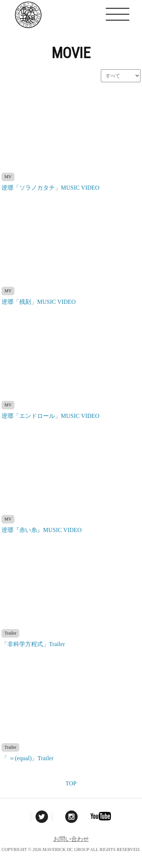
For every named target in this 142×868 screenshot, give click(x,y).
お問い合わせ (71, 839)
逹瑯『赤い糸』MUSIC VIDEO (42, 530)
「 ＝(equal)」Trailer (27, 758)
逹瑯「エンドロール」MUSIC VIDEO (50, 416)
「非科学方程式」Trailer (33, 644)
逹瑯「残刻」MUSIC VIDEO (39, 302)
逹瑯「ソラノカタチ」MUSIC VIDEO (50, 188)
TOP (71, 783)
